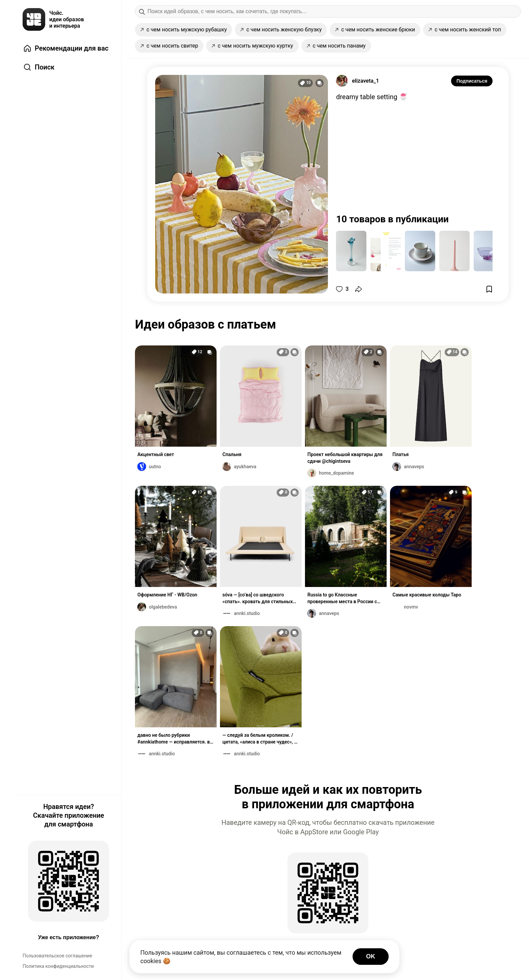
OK (371, 956)
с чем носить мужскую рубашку (184, 30)
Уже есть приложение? (69, 937)
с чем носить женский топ (465, 30)
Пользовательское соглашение (57, 956)
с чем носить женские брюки (375, 30)
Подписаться (472, 81)
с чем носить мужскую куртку (252, 46)
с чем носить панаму (336, 46)
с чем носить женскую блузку (281, 30)
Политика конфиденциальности (58, 966)
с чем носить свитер (169, 46)
